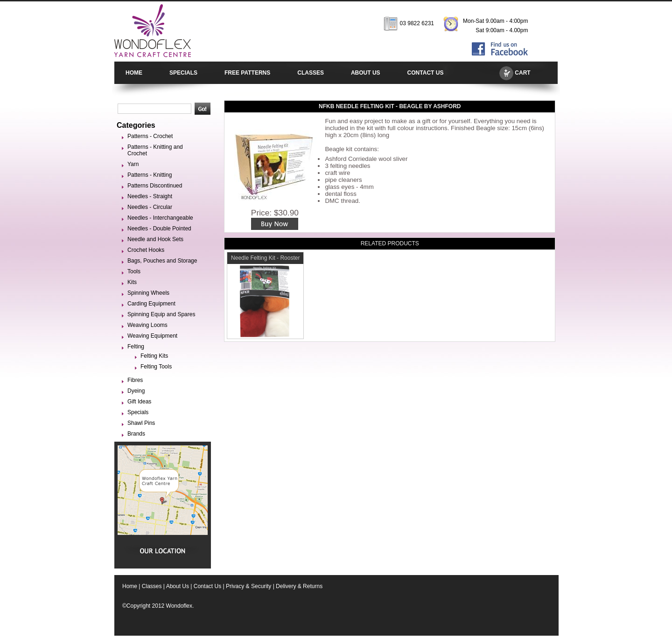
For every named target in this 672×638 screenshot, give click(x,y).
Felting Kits (154, 356)
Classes (152, 586)
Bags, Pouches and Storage (162, 261)
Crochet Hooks (146, 250)
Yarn (133, 164)
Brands (136, 434)
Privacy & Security (248, 586)
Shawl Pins (141, 423)
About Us (178, 586)
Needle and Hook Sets (155, 239)
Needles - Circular (150, 207)
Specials (138, 412)
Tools (134, 271)
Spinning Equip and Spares (161, 314)
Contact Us (207, 586)
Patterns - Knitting (150, 175)
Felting (136, 347)
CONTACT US (426, 73)
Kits (132, 282)
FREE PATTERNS (247, 73)
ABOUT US (366, 73)
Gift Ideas (139, 402)
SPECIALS (183, 73)
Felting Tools (156, 367)
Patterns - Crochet (150, 136)
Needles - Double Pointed (159, 229)
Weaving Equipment (152, 336)
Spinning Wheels (148, 293)
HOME (134, 73)
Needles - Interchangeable (160, 218)
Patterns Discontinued (155, 186)
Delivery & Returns (299, 586)
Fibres (135, 380)
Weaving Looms (147, 325)
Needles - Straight (150, 196)
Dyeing (136, 391)
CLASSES (311, 73)
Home (130, 586)
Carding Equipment (151, 304)
